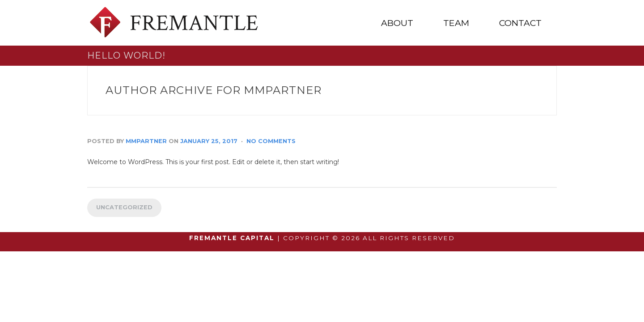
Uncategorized (124, 207)
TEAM (456, 23)
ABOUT (397, 23)
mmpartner (146, 141)
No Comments (271, 141)
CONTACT (520, 23)
